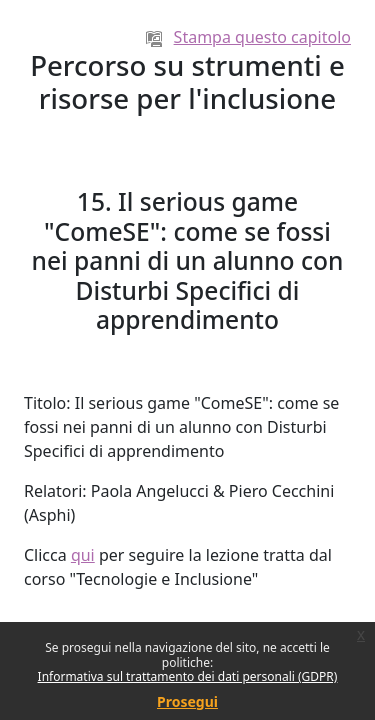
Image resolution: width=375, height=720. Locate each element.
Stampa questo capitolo (248, 37)
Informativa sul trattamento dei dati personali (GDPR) (188, 676)
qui (83, 555)
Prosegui (187, 701)
